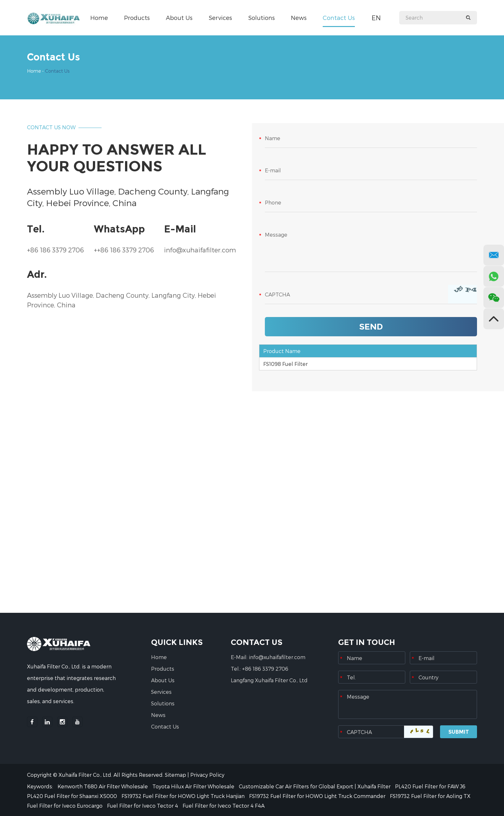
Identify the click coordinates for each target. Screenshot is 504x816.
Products (137, 18)
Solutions (261, 18)
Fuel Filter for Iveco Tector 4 (143, 806)
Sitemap (175, 775)
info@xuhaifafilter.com (200, 250)
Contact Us (339, 18)
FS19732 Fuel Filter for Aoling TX (430, 796)
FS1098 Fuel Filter (285, 364)
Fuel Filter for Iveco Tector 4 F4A (224, 806)
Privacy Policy (207, 775)
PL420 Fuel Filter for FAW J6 (430, 786)
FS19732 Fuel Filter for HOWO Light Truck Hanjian (184, 796)
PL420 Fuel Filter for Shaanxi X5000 (73, 796)
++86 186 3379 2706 (124, 250)
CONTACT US (257, 642)
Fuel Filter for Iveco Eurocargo (65, 806)
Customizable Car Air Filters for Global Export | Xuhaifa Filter (315, 786)
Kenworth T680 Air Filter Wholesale (103, 786)
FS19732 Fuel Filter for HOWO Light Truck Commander (318, 796)
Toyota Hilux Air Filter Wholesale (194, 786)
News (299, 18)
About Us (179, 18)
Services (220, 18)
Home (99, 18)
